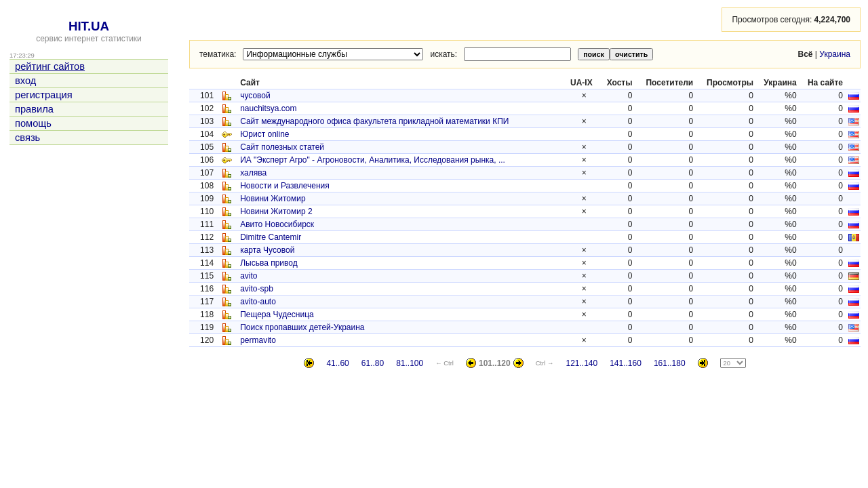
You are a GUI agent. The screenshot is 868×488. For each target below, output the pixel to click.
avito (249, 276)
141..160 (626, 363)
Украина (835, 54)
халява (253, 173)
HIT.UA (89, 26)
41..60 (337, 363)
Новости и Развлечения (285, 186)
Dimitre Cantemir (271, 237)
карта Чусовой (267, 250)
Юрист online (264, 134)
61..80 (373, 363)
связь (27, 138)
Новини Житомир (273, 199)
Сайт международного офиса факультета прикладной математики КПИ (374, 121)
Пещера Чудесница (277, 314)
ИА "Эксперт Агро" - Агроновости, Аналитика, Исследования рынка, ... (373, 160)
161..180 (670, 363)
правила (34, 109)
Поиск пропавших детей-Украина (302, 327)
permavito (258, 340)
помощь (33, 123)
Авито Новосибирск (277, 224)
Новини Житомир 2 (276, 211)
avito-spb (257, 289)
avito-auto (258, 302)
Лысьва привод (269, 263)
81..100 (410, 363)
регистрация (44, 95)
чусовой (255, 96)
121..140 (581, 363)
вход (25, 81)
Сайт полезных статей (282, 147)
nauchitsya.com (268, 108)
